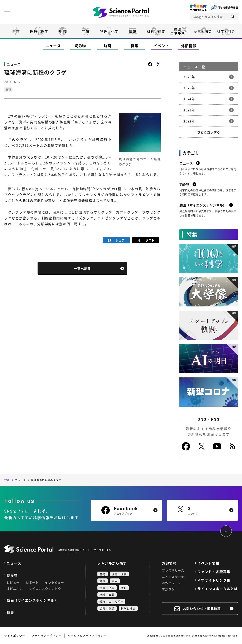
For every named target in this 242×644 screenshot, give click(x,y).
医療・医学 (39, 31)
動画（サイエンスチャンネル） (32, 600)
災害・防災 (203, 31)
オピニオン (15, 588)
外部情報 (189, 46)
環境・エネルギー (111, 602)
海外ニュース (171, 583)
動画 (107, 46)
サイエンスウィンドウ (45, 588)
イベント (162, 46)
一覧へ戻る (83, 268)
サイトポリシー (15, 636)
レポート (32, 582)
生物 (16, 31)
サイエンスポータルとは (218, 589)
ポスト (146, 240)
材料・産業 (156, 31)
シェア (116, 240)
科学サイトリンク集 (214, 580)
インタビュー (54, 582)
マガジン (168, 589)
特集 (134, 46)
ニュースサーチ (173, 577)
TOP (7, 480)
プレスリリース (173, 570)
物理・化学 (109, 31)
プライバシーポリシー (46, 636)
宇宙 (86, 31)
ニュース (53, 46)
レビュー (13, 582)
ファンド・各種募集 (214, 572)
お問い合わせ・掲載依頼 (202, 609)
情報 (133, 31)
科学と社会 (226, 31)
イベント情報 (208, 563)
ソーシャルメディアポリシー (87, 636)
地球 (62, 31)
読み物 (80, 46)
